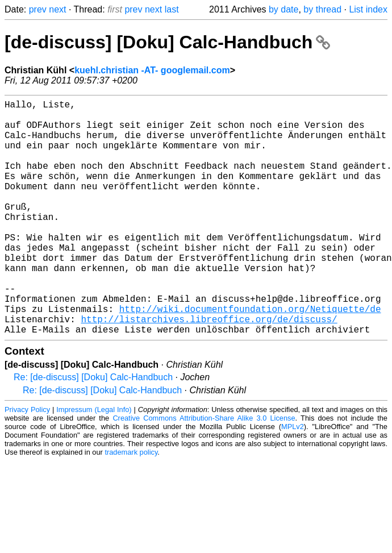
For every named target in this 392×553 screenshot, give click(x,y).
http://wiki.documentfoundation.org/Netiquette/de (250, 356)
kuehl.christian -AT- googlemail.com (152, 70)
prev (38, 9)
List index (368, 9)
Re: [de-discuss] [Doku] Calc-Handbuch (93, 429)
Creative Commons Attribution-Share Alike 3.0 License (204, 470)
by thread (322, 9)
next (57, 9)
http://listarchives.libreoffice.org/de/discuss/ (209, 369)
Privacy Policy (27, 462)
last (172, 9)
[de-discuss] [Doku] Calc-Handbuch (167, 42)
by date (283, 9)
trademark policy (131, 504)
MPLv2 (293, 479)
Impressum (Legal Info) (94, 462)
